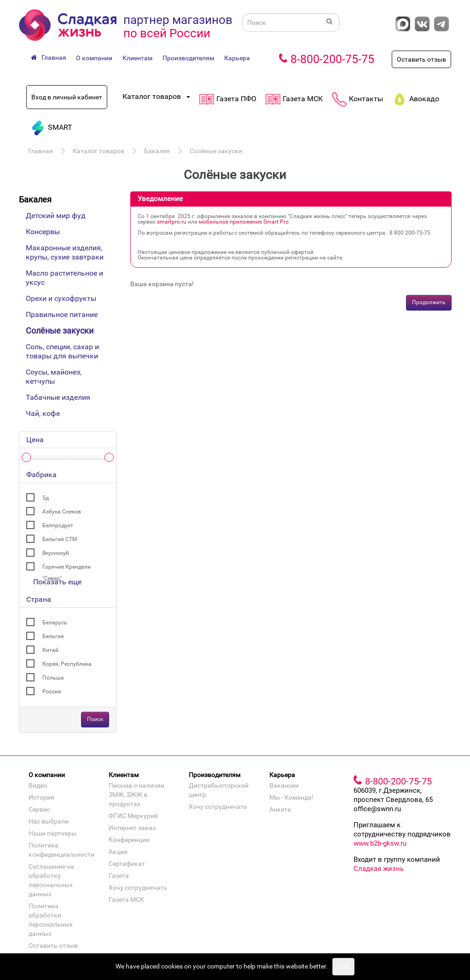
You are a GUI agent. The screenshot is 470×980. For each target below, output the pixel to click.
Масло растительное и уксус (64, 278)
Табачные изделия (58, 397)
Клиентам (137, 58)
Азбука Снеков (62, 512)
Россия (52, 692)
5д (46, 498)
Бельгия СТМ (60, 539)
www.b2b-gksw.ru (380, 843)
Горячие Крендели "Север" (67, 568)
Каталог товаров (99, 151)
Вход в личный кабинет (67, 97)
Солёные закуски (216, 151)
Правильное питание (62, 314)
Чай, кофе (43, 413)
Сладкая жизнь (379, 869)
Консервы (43, 232)
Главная (41, 151)
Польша (53, 678)
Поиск (95, 719)
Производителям (188, 58)
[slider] (26, 457)
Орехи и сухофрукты (61, 298)
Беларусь (55, 623)
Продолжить (429, 302)
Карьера (237, 58)
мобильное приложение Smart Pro (244, 222)
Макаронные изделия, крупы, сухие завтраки (65, 252)
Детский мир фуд (56, 216)
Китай (50, 650)
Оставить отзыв (421, 59)
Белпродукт (58, 525)
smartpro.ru (172, 222)
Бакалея (157, 151)
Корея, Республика (67, 664)
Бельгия (53, 636)
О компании (94, 58)
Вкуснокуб (56, 553)
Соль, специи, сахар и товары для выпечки (62, 351)
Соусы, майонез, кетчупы (54, 377)
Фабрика (41, 475)
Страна (39, 599)
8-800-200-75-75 (332, 59)
